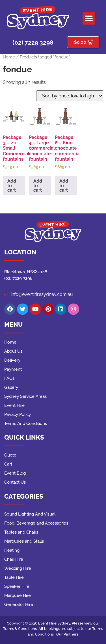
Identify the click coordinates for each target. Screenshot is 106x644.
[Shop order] (70, 96)
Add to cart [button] (12, 186)
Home (9, 57)
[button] (89, 18)
